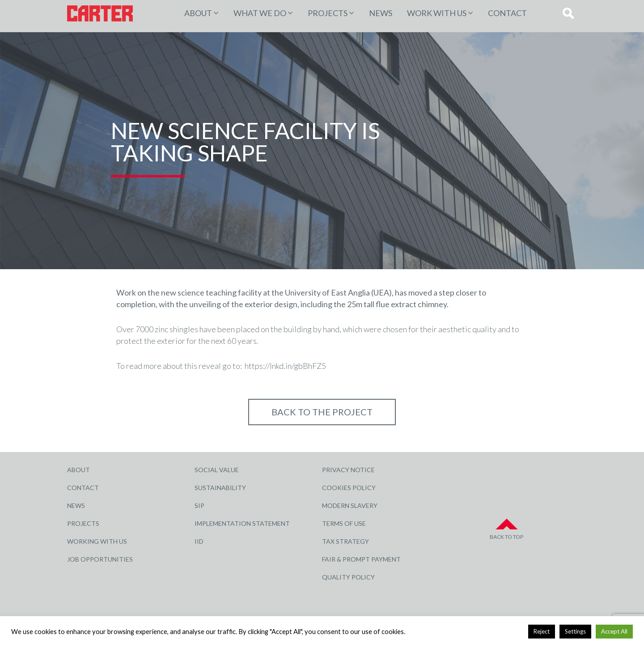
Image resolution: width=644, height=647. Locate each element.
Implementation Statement (242, 523)
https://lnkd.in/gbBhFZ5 (285, 366)
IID (199, 541)
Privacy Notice (348, 470)
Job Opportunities (100, 559)
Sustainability (220, 488)
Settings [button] (575, 631)
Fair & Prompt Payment (361, 559)
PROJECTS (328, 13)
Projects (83, 523)
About (198, 13)
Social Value (217, 470)
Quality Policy (348, 577)
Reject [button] (542, 631)
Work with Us (437, 13)
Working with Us (97, 541)
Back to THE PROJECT (322, 412)
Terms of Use (344, 523)
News (381, 13)
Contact (507, 13)
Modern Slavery (350, 505)
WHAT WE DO (260, 13)
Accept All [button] (614, 631)
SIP (199, 505)
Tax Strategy (345, 541)
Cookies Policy (349, 488)
